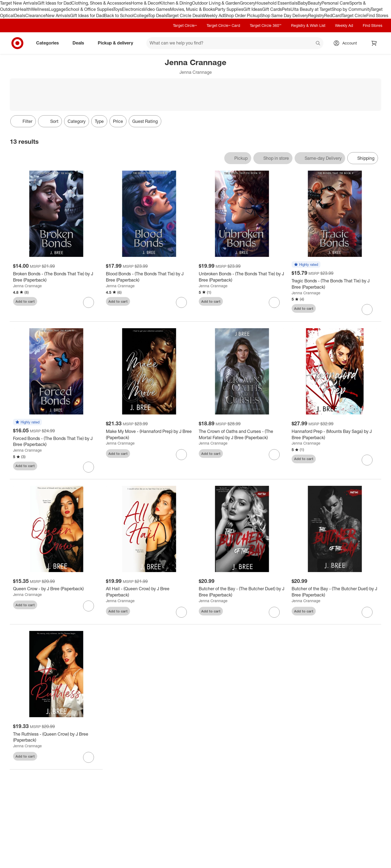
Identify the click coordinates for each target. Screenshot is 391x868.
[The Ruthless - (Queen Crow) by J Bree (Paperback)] (56, 737)
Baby (303, 3)
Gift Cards (272, 9)
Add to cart (25, 301)
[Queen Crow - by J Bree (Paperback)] (56, 589)
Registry (316, 15)
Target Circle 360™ (266, 25)
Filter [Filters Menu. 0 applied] (23, 121)
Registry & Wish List (308, 25)
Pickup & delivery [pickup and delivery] (118, 43)
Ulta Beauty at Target (311, 9)
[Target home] (17, 43)
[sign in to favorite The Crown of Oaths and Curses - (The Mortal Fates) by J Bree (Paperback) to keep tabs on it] (274, 455)
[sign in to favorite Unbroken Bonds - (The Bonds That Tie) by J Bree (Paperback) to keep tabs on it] (274, 302)
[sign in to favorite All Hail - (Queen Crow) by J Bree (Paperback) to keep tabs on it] (181, 612)
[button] (306, 265)
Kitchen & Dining (176, 3)
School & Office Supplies (89, 9)
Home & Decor (145, 3)
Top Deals (157, 15)
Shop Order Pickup (242, 15)
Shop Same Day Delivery (284, 15)
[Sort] (50, 121)
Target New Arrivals (19, 3)
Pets (286, 9)
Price (118, 121)
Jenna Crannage (27, 286)
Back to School (119, 15)
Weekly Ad (214, 15)
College (141, 15)
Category (77, 121)
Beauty (315, 3)
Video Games (157, 9)
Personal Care (335, 3)
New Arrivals (58, 15)
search (318, 43)
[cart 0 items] (374, 43)
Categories (50, 43)
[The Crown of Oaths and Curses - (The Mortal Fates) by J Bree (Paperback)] (242, 435)
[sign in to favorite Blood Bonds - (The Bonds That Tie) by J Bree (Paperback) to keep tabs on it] (181, 302)
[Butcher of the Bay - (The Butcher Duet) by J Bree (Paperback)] (242, 592)
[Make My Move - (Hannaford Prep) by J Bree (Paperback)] (149, 435)
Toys (118, 9)
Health (24, 9)
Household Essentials (276, 3)
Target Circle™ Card (223, 25)
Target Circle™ (185, 25)
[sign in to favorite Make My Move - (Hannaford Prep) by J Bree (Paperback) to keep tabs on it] (181, 455)
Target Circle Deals (185, 15)
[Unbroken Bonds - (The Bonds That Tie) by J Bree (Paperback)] (242, 277)
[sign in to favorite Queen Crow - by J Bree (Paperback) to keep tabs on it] (89, 606)
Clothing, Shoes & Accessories (101, 3)
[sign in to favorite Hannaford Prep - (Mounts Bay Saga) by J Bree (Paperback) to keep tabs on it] (367, 460)
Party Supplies (229, 9)
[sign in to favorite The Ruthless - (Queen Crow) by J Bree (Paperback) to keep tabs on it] (89, 757)
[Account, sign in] (347, 43)
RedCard (333, 15)
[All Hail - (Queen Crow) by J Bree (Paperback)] (149, 592)
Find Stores (377, 15)
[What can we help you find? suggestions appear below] (235, 43)
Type (99, 121)
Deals (20, 15)
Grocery (247, 3)
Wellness (40, 9)
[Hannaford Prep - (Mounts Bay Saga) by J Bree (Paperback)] (335, 435)
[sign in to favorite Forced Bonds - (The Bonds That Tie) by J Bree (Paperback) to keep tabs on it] (89, 467)
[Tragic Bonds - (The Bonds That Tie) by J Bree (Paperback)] (335, 284)
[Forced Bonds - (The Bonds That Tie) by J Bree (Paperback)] (56, 442)
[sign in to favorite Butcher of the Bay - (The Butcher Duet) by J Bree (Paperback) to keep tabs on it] (274, 612)
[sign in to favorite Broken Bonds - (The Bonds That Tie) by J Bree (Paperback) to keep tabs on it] (89, 302)
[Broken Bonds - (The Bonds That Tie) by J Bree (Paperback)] (56, 277)
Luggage (57, 9)
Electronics (133, 9)
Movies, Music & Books (193, 9)
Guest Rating (145, 121)
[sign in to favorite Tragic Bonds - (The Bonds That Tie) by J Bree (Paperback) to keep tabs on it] (367, 309)
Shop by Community (351, 9)
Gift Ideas (253, 9)
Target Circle (354, 15)
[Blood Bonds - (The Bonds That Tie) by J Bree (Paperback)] (149, 277)
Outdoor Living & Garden (216, 3)
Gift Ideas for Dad (54, 3)
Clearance (35, 15)
